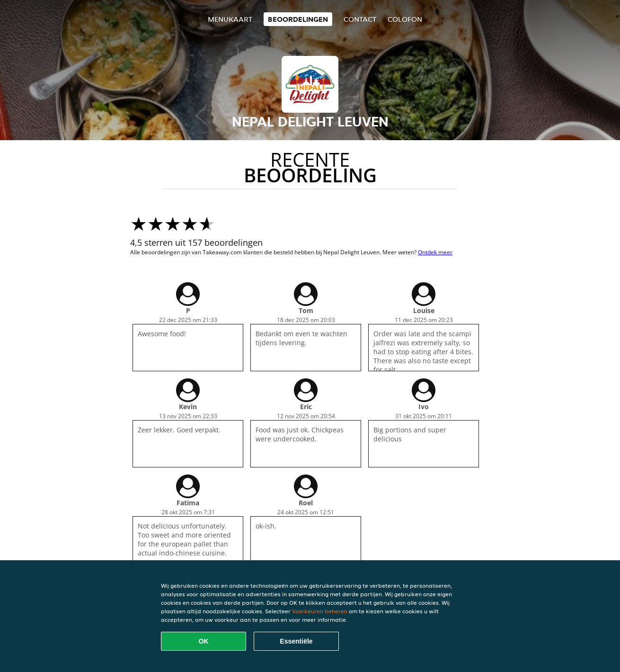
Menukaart (230, 19)
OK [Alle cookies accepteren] (204, 641)
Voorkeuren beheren (320, 611)
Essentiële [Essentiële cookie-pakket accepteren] (296, 641)
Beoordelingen (298, 19)
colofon (405, 19)
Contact (360, 19)
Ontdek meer (435, 252)
